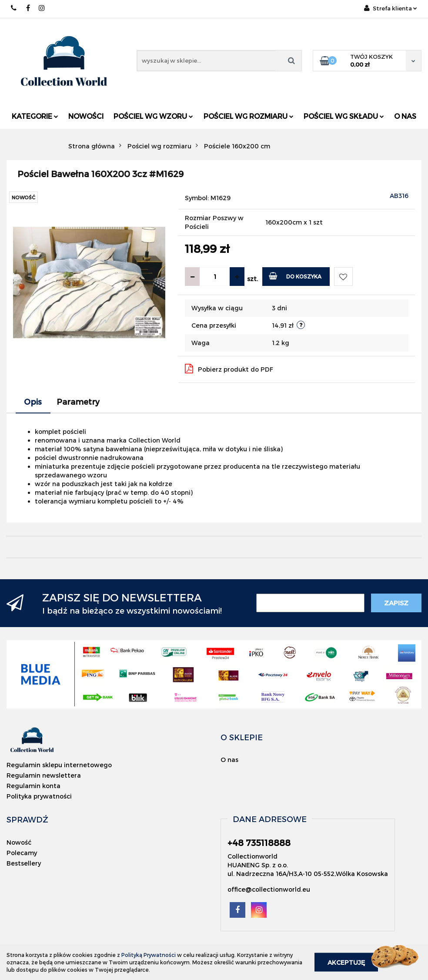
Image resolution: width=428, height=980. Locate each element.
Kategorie (35, 116)
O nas (405, 116)
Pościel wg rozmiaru (249, 116)
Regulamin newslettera (44, 775)
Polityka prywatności (39, 796)
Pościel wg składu (344, 116)
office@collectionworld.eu (269, 889)
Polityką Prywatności (149, 955)
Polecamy (22, 853)
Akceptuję (346, 962)
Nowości (86, 116)
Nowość (19, 842)
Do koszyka (295, 276)
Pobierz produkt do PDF (229, 369)
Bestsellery (24, 863)
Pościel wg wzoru (153, 116)
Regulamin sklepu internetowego (59, 765)
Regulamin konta (33, 786)
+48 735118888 (14, 8)
